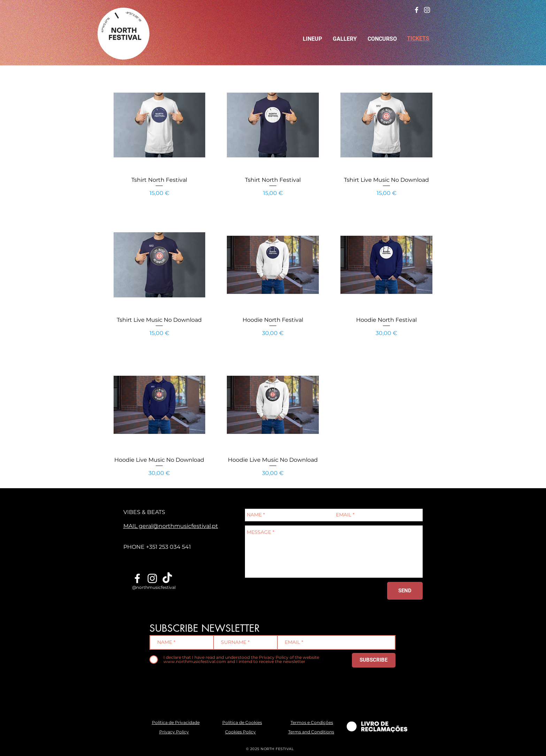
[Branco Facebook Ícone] (417, 10)
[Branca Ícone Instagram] (427, 10)
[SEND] (405, 591)
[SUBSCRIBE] (374, 660)
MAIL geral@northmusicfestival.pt (171, 526)
